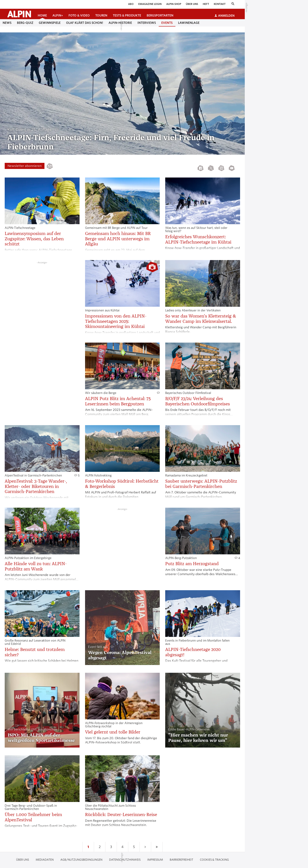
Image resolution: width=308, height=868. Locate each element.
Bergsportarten (160, 15)
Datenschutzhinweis (125, 860)
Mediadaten (45, 860)
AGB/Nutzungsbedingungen (81, 860)
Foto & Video (79, 15)
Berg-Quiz (25, 23)
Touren (101, 15)
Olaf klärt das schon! (85, 23)
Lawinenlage (189, 23)
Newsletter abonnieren (25, 166)
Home (42, 15)
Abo (131, 4)
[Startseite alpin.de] (19, 14)
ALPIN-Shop (174, 4)
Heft (206, 4)
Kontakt (220, 4)
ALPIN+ (58, 15)
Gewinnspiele (50, 23)
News (7, 23)
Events (167, 23)
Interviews (147, 23)
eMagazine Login (150, 4)
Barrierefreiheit (181, 860)
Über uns (192, 4)
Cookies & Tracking (214, 860)
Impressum (155, 860)
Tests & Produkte (127, 15)
